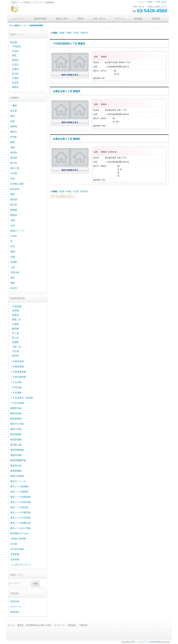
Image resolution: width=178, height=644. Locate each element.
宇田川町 (15, 272)
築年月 (84, 33)
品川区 (15, 74)
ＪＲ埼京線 (16, 387)
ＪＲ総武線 (16, 306)
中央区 (15, 51)
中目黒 (14, 173)
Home (12, 25)
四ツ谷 (15, 338)
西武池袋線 (16, 434)
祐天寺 (14, 288)
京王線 (14, 544)
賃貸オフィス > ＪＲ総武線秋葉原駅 (29, 25)
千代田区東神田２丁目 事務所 (69, 44)
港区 (14, 56)
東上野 (14, 111)
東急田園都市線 (18, 460)
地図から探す (62, 19)
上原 (13, 267)
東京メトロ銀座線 (19, 486)
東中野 (15, 356)
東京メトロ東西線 (19, 492)
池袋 (13, 147)
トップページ (18, 19)
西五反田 (15, 189)
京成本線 (15, 554)
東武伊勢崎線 (17, 450)
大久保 (15, 351)
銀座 (13, 142)
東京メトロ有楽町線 (20, 497)
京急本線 (15, 559)
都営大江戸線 (17, 424)
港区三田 (15, 168)
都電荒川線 (16, 408)
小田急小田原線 (18, 539)
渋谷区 (15, 83)
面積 (61, 33)
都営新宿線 (16, 419)
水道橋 (15, 324)
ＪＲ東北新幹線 (18, 377)
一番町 (14, 106)
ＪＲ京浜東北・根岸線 (22, 398)
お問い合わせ (161, 2)
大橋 (13, 220)
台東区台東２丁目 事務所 (67, 139)
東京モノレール (18, 481)
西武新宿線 (16, 440)
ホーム (141, 2)
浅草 (13, 121)
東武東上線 (16, 445)
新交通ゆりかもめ (19, 533)
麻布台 (14, 132)
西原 (13, 194)
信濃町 (15, 342)
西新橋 (14, 210)
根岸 (13, 116)
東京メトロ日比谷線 (20, 502)
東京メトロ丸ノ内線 (20, 528)
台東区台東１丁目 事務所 (67, 91)
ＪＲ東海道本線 (18, 372)
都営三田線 (16, 429)
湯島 (13, 283)
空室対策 (156, 19)
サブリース (120, 19)
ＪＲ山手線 (16, 382)
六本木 (14, 236)
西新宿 (14, 215)
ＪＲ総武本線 (17, 361)
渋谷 (13, 246)
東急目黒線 (16, 455)
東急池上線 (16, 466)
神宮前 (14, 153)
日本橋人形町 (17, 184)
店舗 (13, 257)
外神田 (14, 262)
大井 (13, 226)
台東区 (15, 69)
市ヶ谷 (15, 333)
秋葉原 (15, 315)
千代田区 (17, 46)
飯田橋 (15, 329)
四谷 (13, 278)
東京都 (14, 42)
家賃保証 (138, 19)
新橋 (13, 252)
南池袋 (14, 158)
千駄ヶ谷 (17, 347)
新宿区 (15, 60)
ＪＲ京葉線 (16, 393)
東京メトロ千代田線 (20, 518)
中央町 (14, 137)
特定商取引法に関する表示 (39, 625)
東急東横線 (16, 471)
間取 (68, 33)
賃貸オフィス (17, 231)
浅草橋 (14, 126)
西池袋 (14, 199)
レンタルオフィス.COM (144, 642)
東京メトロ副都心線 (20, 523)
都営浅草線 (16, 413)
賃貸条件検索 (40, 19)
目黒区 (15, 78)
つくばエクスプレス (20, 565)
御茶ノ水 (17, 320)
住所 (75, 33)
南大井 (14, 163)
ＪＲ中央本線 (17, 403)
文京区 (15, 65)
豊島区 (15, 87)
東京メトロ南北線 (19, 507)
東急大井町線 (17, 476)
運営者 (150, 2)
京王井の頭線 (17, 549)
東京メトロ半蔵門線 (20, 513)
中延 (13, 179)
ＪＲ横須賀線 (17, 366)
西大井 (14, 205)
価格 (54, 33)
